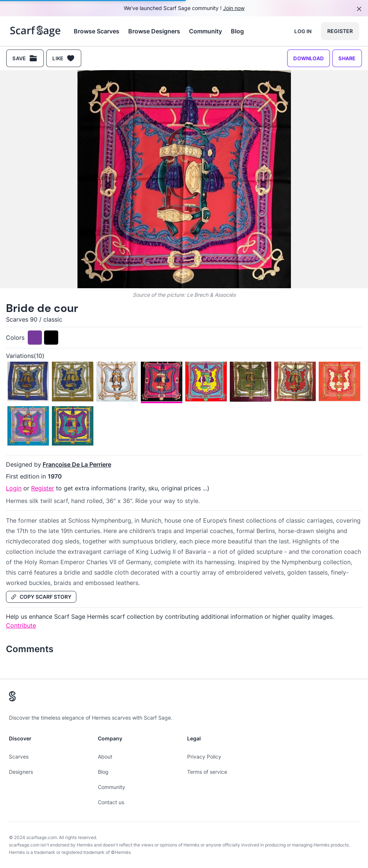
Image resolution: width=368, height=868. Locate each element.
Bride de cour (42, 308)
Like (64, 58)
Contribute (21, 625)
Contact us (111, 802)
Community (205, 31)
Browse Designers (154, 31)
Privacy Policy (204, 757)
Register (340, 31)
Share (347, 58)
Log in (303, 31)
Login (14, 488)
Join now (234, 8)
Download (309, 58)
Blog (237, 31)
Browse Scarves (97, 31)
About (105, 757)
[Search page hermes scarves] (35, 31)
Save (25, 58)
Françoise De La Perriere (77, 464)
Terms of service (207, 772)
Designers (21, 772)
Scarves (19, 757)
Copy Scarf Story (41, 597)
